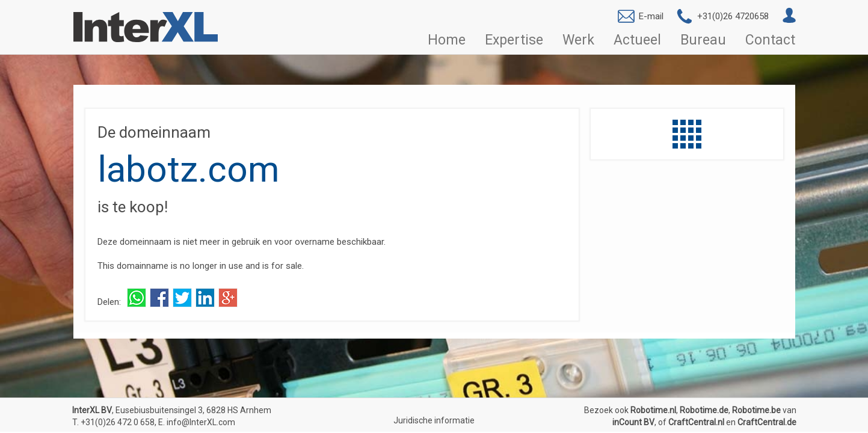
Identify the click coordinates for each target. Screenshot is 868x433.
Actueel (637, 40)
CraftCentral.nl (696, 422)
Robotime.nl (653, 410)
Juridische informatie (434, 420)
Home (447, 40)
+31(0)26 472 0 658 (118, 422)
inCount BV (633, 422)
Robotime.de (704, 410)
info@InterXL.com (201, 422)
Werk (578, 40)
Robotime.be (756, 410)
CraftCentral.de (767, 422)
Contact (770, 40)
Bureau (703, 40)
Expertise (514, 40)
